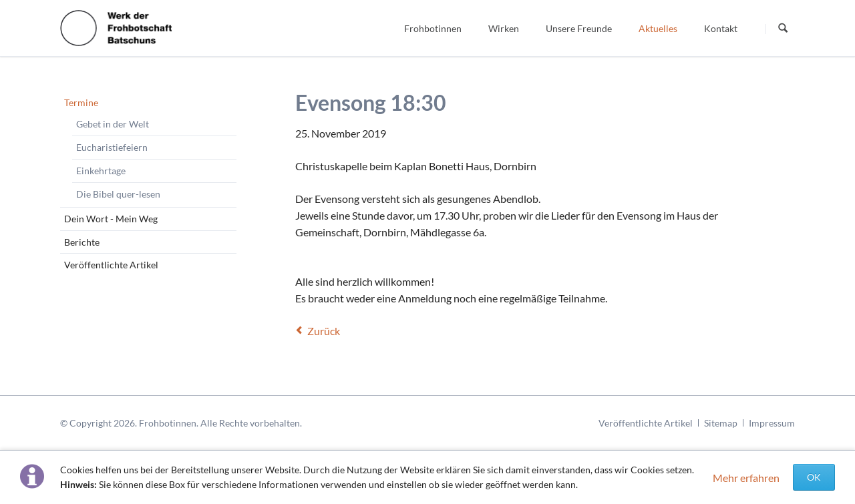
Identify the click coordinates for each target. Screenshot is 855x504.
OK (814, 477)
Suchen (783, 29)
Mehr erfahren (746, 478)
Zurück (324, 331)
